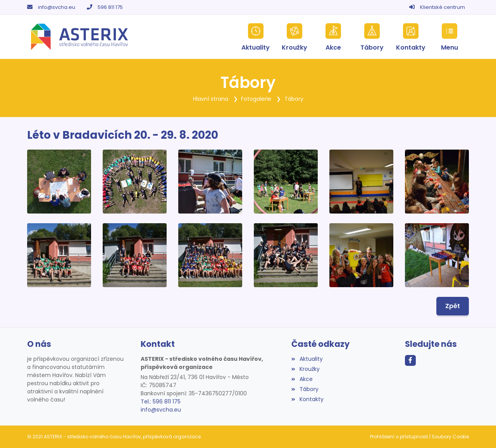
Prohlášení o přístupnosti (399, 437)
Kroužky (305, 369)
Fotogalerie (256, 99)
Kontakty (307, 399)
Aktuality (307, 359)
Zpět (453, 306)
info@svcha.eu (57, 7)
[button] (449, 37)
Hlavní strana (211, 99)
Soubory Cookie (450, 437)
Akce (302, 379)
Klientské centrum (443, 7)
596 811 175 (110, 7)
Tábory (294, 99)
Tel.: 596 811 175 (161, 401)
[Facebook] (410, 360)
